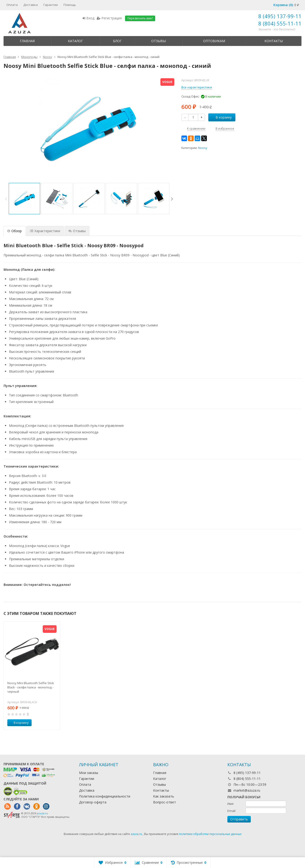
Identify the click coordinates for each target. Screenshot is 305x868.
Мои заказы (89, 773)
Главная (27, 41)
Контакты (274, 41)
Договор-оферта (93, 802)
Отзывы (159, 41)
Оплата (12, 5)
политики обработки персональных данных (210, 834)
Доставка (31, 5)
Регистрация (109, 18)
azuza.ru (42, 813)
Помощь (70, 5)
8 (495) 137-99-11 (280, 16)
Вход (88, 18)
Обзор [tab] (15, 231)
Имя (230, 804)
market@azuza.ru (247, 790)
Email (231, 811)
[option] (24, 199)
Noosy (203, 148)
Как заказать (164, 796)
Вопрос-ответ (165, 802)
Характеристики (45, 231)
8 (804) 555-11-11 (280, 23)
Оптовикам (214, 41)
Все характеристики (197, 87)
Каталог (75, 41)
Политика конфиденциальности (105, 796)
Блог (117, 41)
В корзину (221, 117)
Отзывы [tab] (77, 231)
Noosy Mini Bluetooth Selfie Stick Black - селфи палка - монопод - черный (31, 687)
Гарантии (51, 5)
